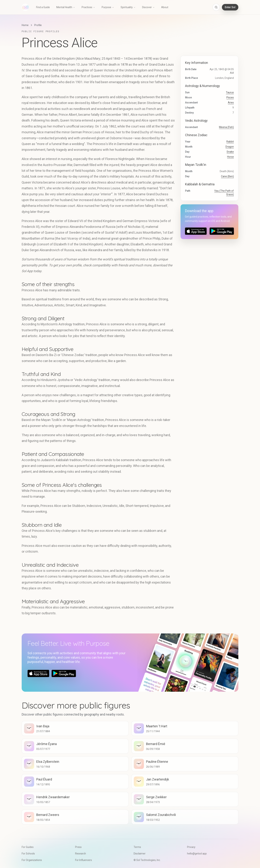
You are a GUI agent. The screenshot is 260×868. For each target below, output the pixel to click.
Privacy (191, 847)
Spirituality (128, 7)
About (165, 7)
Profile (38, 25)
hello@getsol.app (197, 854)
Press (78, 847)
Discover (148, 7)
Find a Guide (43, 7)
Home (25, 25)
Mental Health (66, 7)
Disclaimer (140, 854)
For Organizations (32, 860)
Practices (88, 7)
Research (81, 854)
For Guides (28, 847)
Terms (137, 847)
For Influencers (84, 860)
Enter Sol (230, 7)
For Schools (28, 854)
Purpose (108, 7)
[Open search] (216, 7)
